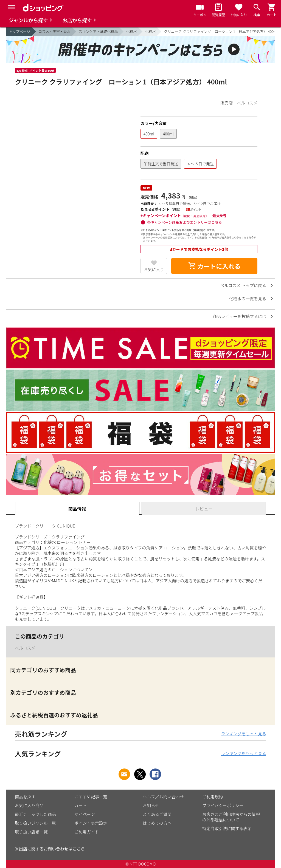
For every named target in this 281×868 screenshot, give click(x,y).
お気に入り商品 (29, 805)
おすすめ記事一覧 (91, 797)
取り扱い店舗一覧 (31, 832)
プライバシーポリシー (223, 805)
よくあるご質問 (157, 814)
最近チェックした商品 (35, 814)
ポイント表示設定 (91, 823)
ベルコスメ (25, 648)
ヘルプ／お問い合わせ (163, 797)
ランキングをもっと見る (244, 734)
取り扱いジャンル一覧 (35, 823)
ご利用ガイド (87, 832)
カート (81, 805)
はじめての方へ (157, 823)
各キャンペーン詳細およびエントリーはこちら (185, 222)
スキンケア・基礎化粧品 (98, 31)
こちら (79, 849)
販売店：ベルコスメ (239, 103)
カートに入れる (214, 266)
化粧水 (131, 31)
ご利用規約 (213, 797)
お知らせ (151, 805)
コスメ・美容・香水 (54, 31)
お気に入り (154, 269)
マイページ (85, 814)
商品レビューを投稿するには (239, 316)
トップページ (19, 31)
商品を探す (25, 797)
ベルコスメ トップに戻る (243, 285)
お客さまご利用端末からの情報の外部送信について (231, 817)
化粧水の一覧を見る (248, 298)
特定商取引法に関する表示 (227, 828)
